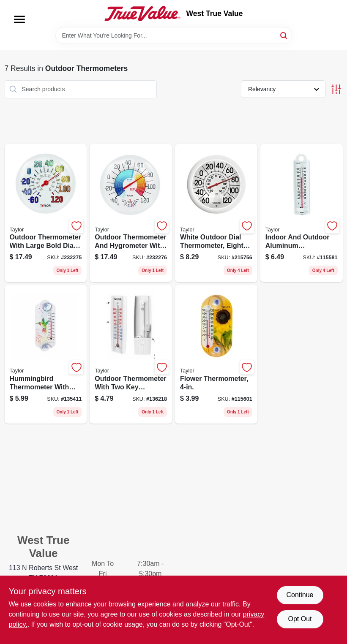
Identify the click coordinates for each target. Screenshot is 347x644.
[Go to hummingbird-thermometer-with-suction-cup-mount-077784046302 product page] (46, 354)
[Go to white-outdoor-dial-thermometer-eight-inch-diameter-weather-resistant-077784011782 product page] (216, 213)
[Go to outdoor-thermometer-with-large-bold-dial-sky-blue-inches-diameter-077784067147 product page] (46, 213)
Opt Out (300, 619)
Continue (300, 595)
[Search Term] (174, 35)
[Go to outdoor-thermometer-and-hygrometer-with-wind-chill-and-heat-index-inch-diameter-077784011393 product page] (131, 213)
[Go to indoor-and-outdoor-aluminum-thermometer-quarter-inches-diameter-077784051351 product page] (302, 213)
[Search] (284, 35)
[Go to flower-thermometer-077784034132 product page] (216, 354)
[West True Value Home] (142, 14)
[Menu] (19, 19)
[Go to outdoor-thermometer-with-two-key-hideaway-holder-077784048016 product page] (131, 354)
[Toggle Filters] (336, 89)
